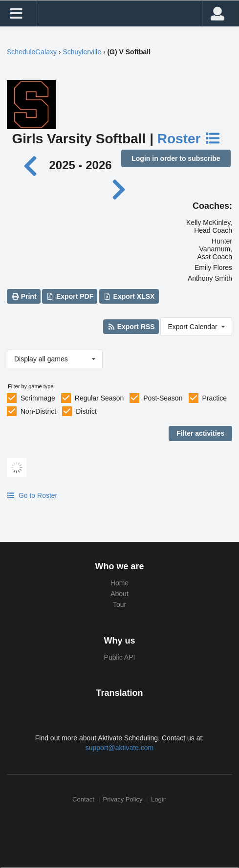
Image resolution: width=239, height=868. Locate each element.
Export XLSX (129, 296)
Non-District (38, 411)
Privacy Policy (123, 800)
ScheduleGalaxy (32, 52)
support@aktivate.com (120, 748)
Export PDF (70, 296)
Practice (215, 398)
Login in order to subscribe (176, 158)
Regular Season (99, 398)
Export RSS (131, 327)
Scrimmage (38, 398)
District (86, 411)
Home (119, 583)
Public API (120, 657)
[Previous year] (33, 165)
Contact (83, 800)
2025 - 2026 (80, 165)
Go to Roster (32, 495)
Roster (189, 139)
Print (23, 296)
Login (159, 800)
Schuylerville (82, 52)
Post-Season (163, 398)
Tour (119, 604)
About (119, 594)
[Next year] (119, 189)
